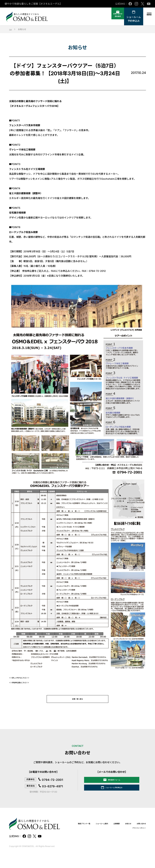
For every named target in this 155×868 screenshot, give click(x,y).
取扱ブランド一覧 (97, 835)
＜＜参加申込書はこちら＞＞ (25, 682)
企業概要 (141, 835)
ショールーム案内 (121, 835)
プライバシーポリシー (136, 839)
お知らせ (95, 839)
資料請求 (109, 19)
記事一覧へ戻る (78, 701)
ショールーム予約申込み (128, 19)
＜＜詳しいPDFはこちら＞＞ (25, 677)
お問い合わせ (113, 839)
